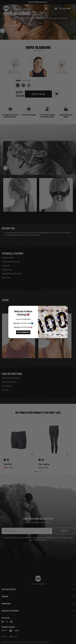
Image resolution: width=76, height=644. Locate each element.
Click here (16, 323)
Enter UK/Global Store (23, 332)
